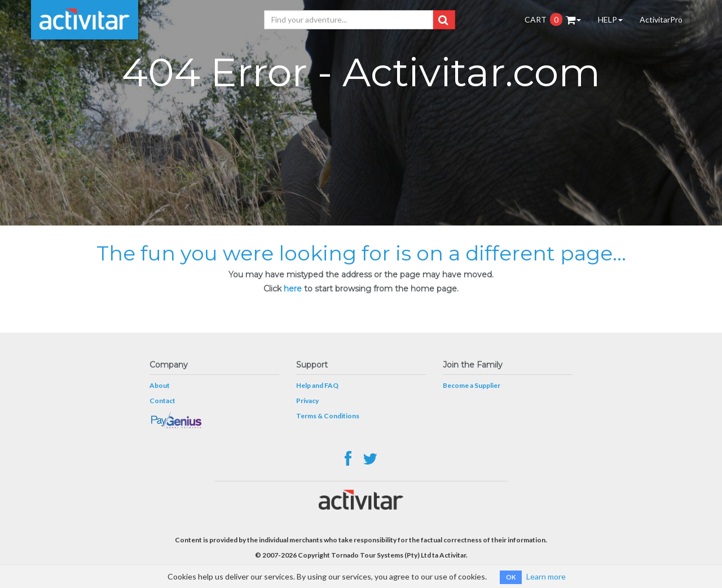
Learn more (546, 576)
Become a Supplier (472, 385)
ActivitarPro (661, 19)
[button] (443, 20)
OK (511, 577)
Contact (162, 401)
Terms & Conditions (328, 416)
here (293, 289)
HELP (610, 19)
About (160, 385)
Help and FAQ (317, 385)
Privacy (307, 401)
